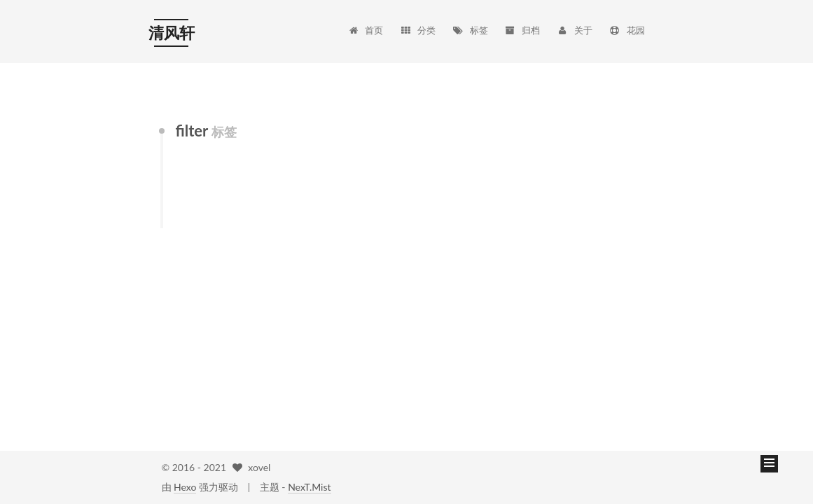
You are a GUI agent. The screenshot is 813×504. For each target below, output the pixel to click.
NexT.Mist (309, 487)
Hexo (185, 487)
